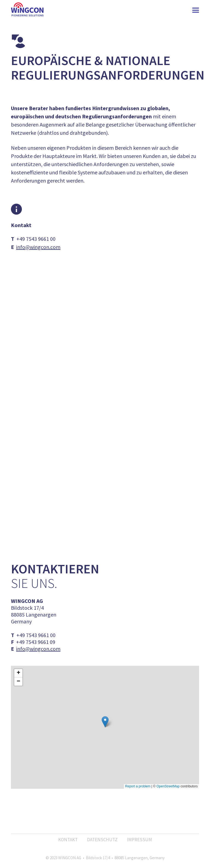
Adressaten (108, 421)
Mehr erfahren (105, 337)
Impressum (139, 840)
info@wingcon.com (38, 247)
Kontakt (68, 840)
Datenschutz (102, 840)
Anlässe (104, 414)
